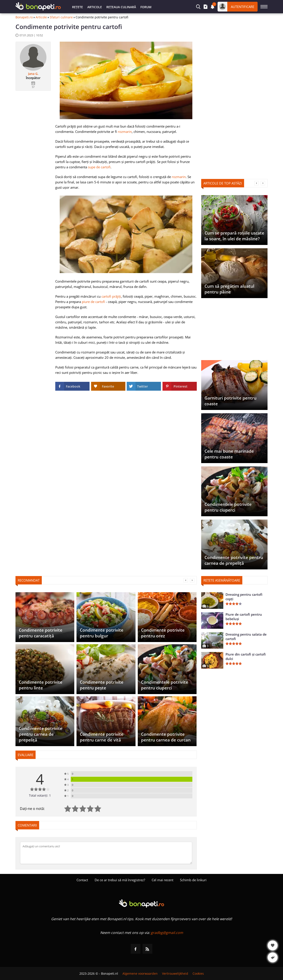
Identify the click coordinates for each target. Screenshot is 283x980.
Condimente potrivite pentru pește (102, 685)
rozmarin (125, 132)
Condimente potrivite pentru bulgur (102, 633)
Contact (82, 880)
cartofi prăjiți (111, 296)
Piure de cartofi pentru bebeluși (244, 617)
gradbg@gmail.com (167, 933)
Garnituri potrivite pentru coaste (230, 401)
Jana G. (33, 74)
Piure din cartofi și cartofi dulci (246, 656)
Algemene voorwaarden (140, 973)
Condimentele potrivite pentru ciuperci (228, 507)
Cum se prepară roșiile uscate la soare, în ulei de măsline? (234, 236)
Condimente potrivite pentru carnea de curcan (166, 737)
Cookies (198, 973)
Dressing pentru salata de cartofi (246, 637)
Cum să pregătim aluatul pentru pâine (229, 289)
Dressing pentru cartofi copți (244, 597)
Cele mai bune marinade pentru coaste (229, 454)
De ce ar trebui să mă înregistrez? (120, 880)
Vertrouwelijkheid (175, 973)
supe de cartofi (99, 167)
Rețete (77, 7)
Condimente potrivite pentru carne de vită (102, 737)
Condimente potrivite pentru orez (163, 633)
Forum (146, 7)
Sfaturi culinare (61, 17)
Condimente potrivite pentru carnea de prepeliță (234, 560)
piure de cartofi (93, 302)
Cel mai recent (163, 880)
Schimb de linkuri (193, 880)
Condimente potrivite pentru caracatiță (41, 633)
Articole (95, 7)
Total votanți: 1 (40, 795)
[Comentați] (106, 853)
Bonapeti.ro (24, 17)
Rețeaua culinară (121, 7)
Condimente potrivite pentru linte (41, 685)
